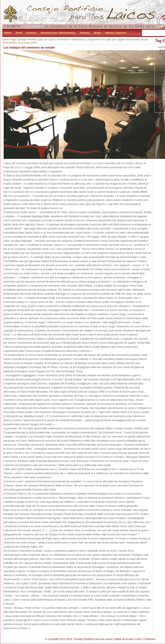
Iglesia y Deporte (115, 33)
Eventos (31, 33)
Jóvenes (85, 33)
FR (18, 26)
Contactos (149, 639)
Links (138, 639)
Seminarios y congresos (85, 39)
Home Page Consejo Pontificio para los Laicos (29, 39)
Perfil (19, 33)
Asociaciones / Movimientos (58, 33)
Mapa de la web (124, 639)
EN (9, 26)
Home (8, 33)
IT (4, 26)
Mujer (97, 33)
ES (14, 26)
